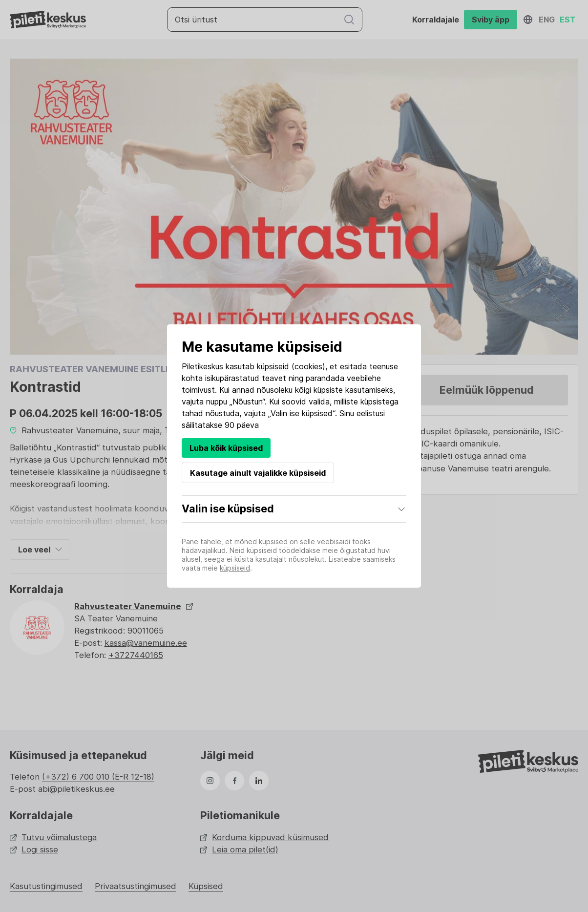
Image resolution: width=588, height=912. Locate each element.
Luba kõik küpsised (226, 448)
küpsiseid (273, 366)
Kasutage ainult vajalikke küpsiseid (258, 473)
